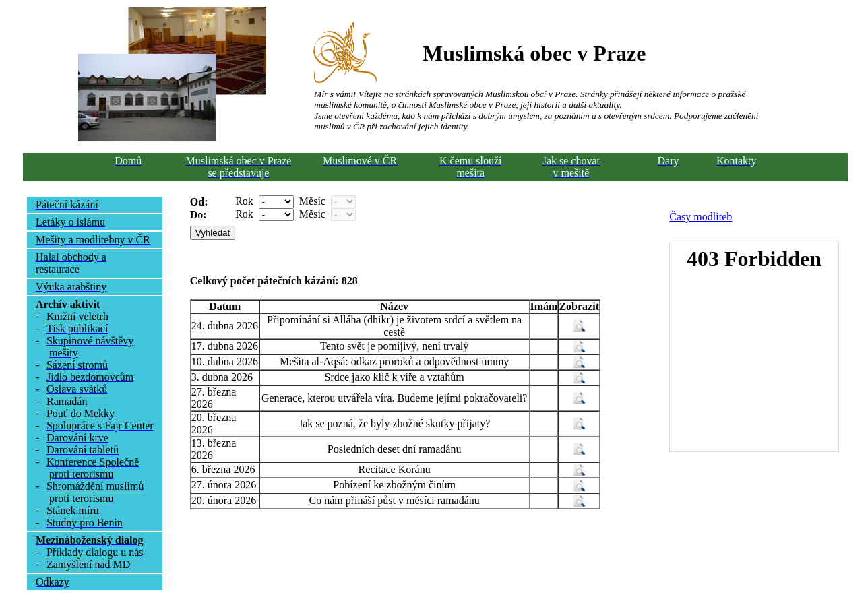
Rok (244, 201)
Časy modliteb (701, 217)
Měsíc (312, 201)
